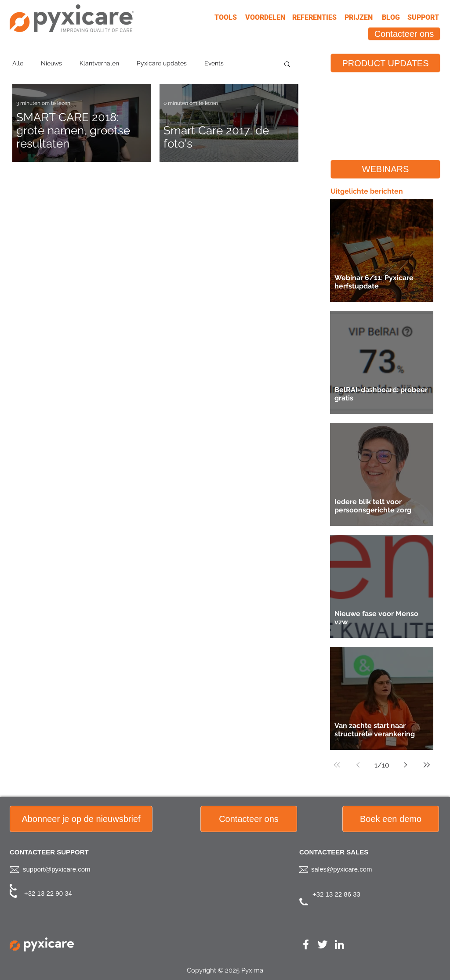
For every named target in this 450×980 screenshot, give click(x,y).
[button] (287, 65)
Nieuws (51, 63)
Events (214, 63)
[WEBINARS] (385, 169)
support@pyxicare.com (57, 869)
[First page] (337, 765)
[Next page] (406, 765)
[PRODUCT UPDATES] (385, 63)
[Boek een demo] (391, 819)
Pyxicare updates (162, 63)
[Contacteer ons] (404, 34)
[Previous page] (358, 765)
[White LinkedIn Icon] (339, 944)
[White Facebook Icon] (306, 944)
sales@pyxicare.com (342, 869)
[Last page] (427, 765)
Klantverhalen (99, 63)
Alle (18, 63)
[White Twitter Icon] (323, 944)
